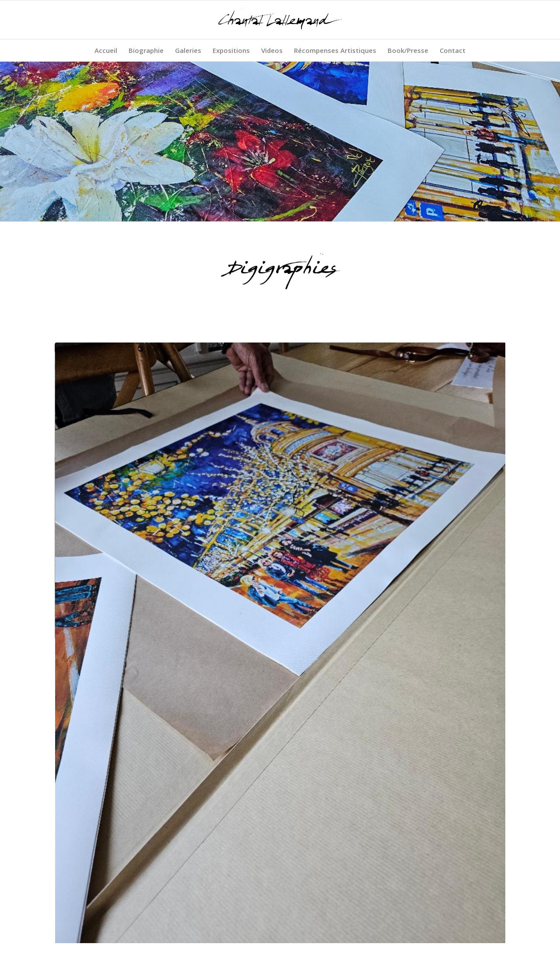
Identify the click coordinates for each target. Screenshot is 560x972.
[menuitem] (106, 50)
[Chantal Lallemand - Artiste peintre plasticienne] (280, 20)
